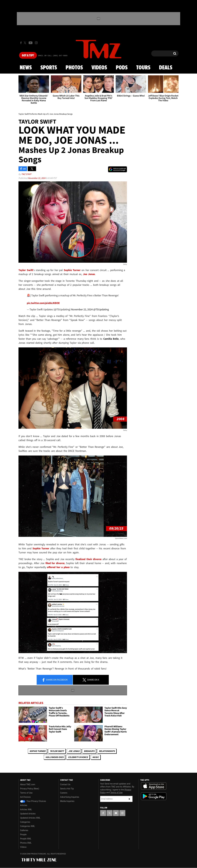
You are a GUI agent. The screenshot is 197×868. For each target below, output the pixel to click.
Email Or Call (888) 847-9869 (53, 56)
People (23, 834)
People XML (26, 839)
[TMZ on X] (25, 43)
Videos (99, 68)
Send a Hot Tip (67, 789)
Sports (49, 68)
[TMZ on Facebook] (21, 43)
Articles (24, 805)
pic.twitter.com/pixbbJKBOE (43, 303)
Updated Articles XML (30, 818)
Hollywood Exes (54, 757)
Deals (166, 68)
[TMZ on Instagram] (36, 43)
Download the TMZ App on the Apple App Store (154, 786)
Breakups (89, 751)
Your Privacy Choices (33, 801)
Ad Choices (25, 797)
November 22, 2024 (37, 178)
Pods (122, 68)
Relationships (107, 751)
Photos (74, 68)
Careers (64, 793)
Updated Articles (28, 814)
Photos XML (26, 843)
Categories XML (27, 826)
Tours (143, 68)
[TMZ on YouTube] (116, 813)
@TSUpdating (101, 309)
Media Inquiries (67, 801)
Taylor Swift (57, 751)
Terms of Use (26, 793)
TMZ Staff (26, 174)
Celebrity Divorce (78, 757)
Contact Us (65, 784)
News (26, 68)
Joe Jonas (74, 751)
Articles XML (26, 809)
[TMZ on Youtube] (31, 43)
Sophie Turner (37, 751)
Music (96, 757)
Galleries (24, 830)
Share (55, 680)
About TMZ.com (28, 784)
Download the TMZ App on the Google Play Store (154, 796)
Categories (25, 822)
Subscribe (129, 799)
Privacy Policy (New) (30, 789)
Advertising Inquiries (70, 797)
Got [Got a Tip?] (28, 56)
